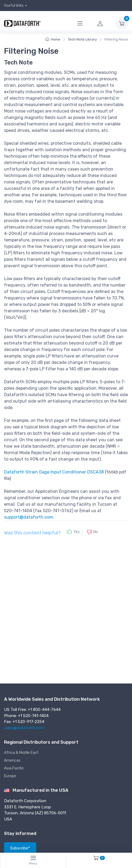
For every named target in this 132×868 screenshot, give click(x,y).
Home (53, 39)
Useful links (14, 6)
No (96, 532)
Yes (77, 532)
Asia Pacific (14, 768)
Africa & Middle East (21, 753)
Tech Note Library (82, 39)
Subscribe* (20, 848)
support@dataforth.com (29, 517)
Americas (12, 760)
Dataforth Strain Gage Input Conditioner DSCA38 (54, 472)
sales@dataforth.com (24, 728)
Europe (10, 776)
